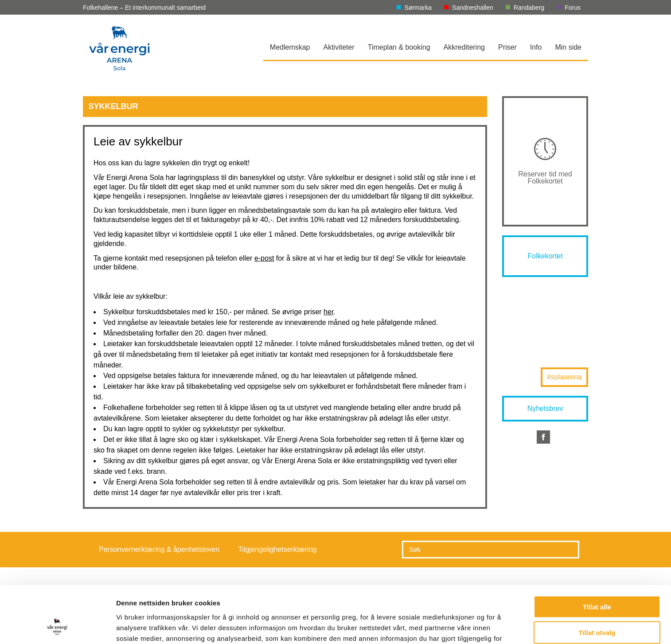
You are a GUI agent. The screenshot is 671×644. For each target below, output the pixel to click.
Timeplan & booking (399, 47)
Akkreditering (464, 47)
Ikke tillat (597, 607)
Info (536, 47)
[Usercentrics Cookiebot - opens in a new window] (57, 627)
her (328, 312)
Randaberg (529, 8)
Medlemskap (290, 47)
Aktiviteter (339, 47)
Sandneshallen (473, 8)
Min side (568, 47)
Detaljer (472, 626)
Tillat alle (597, 556)
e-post (264, 258)
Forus (573, 8)
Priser (507, 47)
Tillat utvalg (597, 582)
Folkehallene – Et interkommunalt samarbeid (144, 8)
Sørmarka (418, 8)
